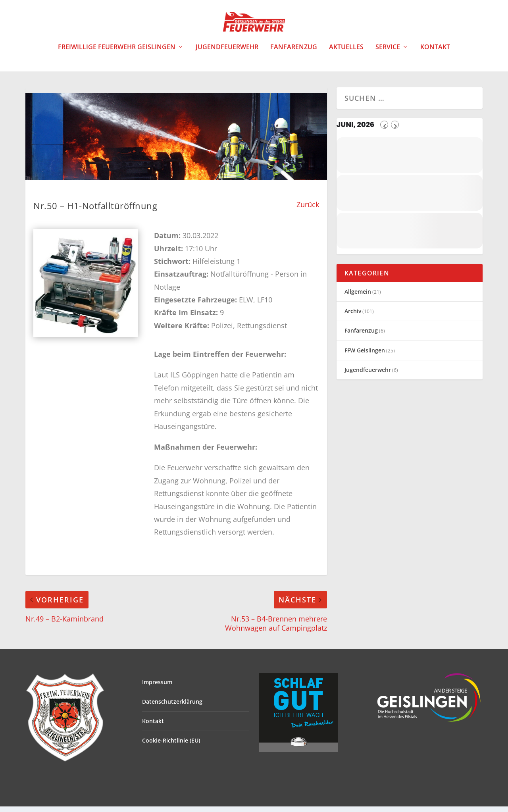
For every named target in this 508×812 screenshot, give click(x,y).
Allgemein (358, 297)
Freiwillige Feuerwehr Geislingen (117, 53)
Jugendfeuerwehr (227, 53)
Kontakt (435, 53)
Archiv (353, 317)
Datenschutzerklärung (172, 707)
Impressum (157, 688)
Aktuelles (346, 53)
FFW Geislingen (365, 356)
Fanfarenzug (294, 53)
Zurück (308, 210)
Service (388, 53)
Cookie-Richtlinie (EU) (171, 746)
